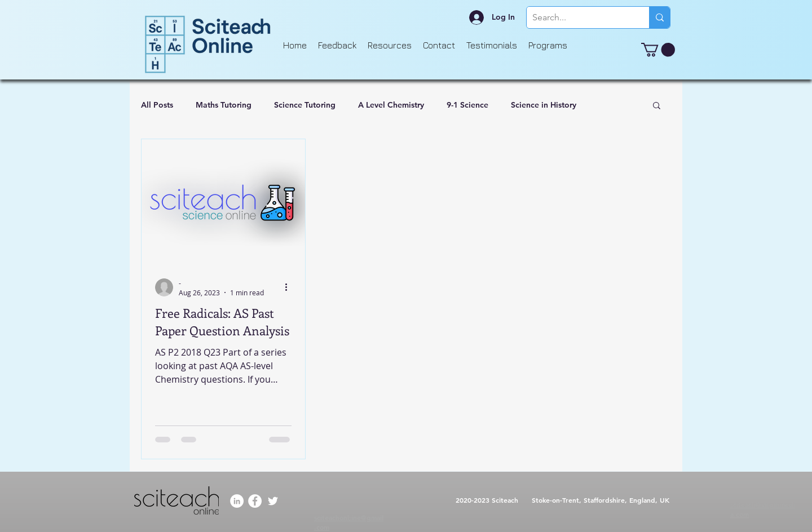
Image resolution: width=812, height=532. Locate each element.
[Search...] (579, 17)
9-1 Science (467, 105)
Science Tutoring (305, 105)
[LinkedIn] (237, 501)
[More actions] (290, 287)
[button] (658, 50)
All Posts (157, 105)
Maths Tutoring (224, 105)
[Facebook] (255, 501)
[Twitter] (273, 501)
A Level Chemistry (391, 105)
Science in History (544, 105)
